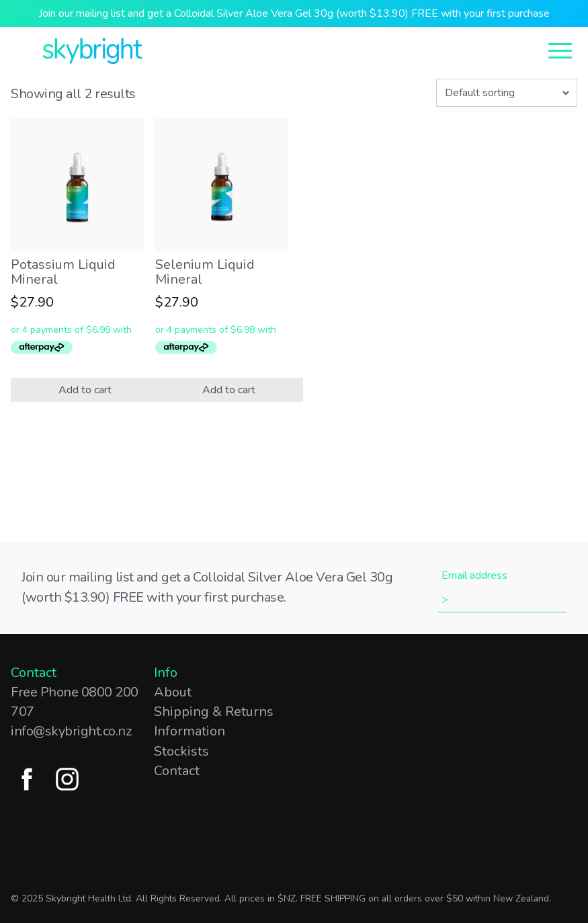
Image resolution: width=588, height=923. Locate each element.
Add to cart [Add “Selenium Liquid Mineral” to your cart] (229, 390)
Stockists (181, 751)
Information (190, 731)
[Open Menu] (560, 49)
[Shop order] (507, 93)
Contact (177, 771)
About (173, 692)
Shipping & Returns (214, 712)
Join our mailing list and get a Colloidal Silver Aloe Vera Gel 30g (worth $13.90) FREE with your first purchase (294, 13)
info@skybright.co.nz (71, 731)
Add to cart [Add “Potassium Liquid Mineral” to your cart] (85, 390)
